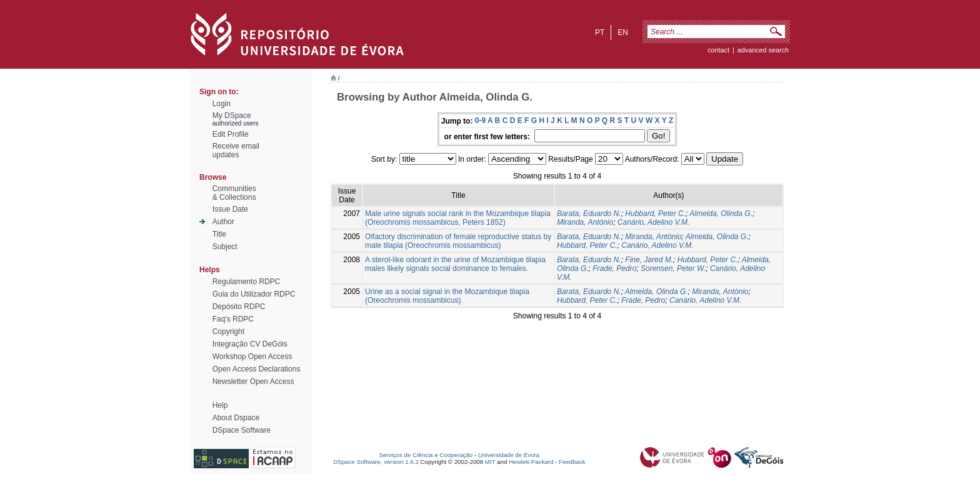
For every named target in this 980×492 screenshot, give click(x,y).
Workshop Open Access (252, 357)
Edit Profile (231, 134)
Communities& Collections (234, 193)
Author (223, 222)
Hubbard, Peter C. (655, 214)
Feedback (572, 462)
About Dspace (236, 418)
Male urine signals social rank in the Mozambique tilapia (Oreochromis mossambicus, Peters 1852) (458, 218)
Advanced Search (763, 50)
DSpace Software (242, 430)
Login (222, 104)
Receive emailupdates (236, 150)
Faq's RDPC (233, 319)
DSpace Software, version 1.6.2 (376, 462)
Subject (225, 247)
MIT (490, 462)
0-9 (480, 121)
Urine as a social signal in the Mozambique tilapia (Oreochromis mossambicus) (447, 296)
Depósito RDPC (239, 307)
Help (220, 405)
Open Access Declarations (257, 369)
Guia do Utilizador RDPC (254, 294)
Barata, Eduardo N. (589, 214)
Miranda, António (585, 222)
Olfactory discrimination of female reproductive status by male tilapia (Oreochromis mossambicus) (458, 241)
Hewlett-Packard (531, 462)
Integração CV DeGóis (250, 344)
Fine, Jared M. (649, 260)
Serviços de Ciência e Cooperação (426, 455)
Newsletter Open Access (253, 381)
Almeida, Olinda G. (721, 214)
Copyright (228, 332)
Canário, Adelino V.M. (653, 222)
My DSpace (232, 116)
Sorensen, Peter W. (673, 268)
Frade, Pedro (614, 268)
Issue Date (230, 209)
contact (718, 50)
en (623, 32)
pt (600, 32)
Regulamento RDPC (247, 282)
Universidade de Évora (509, 455)
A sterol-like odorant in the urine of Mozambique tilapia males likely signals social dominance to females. (455, 264)
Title (219, 234)
